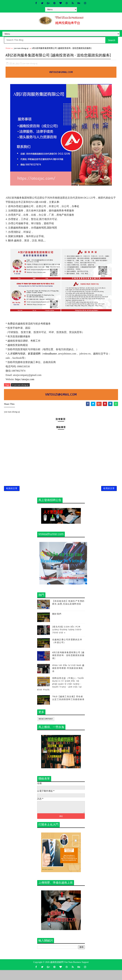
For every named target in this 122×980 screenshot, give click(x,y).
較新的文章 (12, 497)
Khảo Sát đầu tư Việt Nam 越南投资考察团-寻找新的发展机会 (68, 678)
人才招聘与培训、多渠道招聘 (24, 360)
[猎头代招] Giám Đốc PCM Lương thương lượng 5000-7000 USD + (67, 640)
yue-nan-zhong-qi (21, 48)
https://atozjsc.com (25, 385)
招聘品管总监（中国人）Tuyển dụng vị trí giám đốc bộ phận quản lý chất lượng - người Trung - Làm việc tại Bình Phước (61, 694)
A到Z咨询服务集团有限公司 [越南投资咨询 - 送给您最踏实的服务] (68, 665)
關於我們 (57, 624)
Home (8, 48)
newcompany (46, 729)
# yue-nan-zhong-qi (20, 391)
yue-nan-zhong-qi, (30, 69)
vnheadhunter (50, 360)
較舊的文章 (109, 497)
